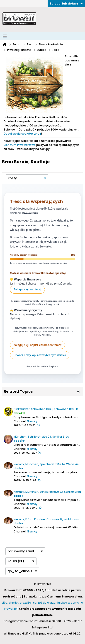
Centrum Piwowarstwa (20, 145)
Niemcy (32, 421)
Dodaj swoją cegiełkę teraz (22, 134)
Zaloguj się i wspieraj (27, 289)
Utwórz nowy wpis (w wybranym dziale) (40, 355)
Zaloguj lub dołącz (66, 3)
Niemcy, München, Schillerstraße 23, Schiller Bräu (47, 492)
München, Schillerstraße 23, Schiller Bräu (41, 437)
